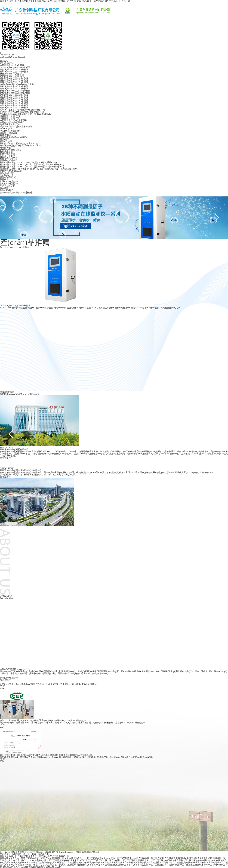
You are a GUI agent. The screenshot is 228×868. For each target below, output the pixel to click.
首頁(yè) (4, 61)
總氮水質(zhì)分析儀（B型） (13, 76)
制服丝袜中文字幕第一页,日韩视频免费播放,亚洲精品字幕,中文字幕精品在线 (112, 865)
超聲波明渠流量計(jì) (10, 124)
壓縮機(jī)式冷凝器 (9, 160)
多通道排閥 (5, 135)
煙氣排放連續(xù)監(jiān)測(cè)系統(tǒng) (19, 143)
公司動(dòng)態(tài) (9, 184)
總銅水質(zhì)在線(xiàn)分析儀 (14, 80)
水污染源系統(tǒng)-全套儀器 (14, 120)
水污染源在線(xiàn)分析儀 (12, 65)
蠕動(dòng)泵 (6, 141)
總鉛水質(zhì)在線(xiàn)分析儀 (14, 95)
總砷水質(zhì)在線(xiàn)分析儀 (14, 99)
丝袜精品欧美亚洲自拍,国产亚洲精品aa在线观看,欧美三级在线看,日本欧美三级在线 (70, 863)
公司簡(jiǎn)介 (7, 175)
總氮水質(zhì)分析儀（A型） (13, 74)
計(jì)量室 (4, 139)
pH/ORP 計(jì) (6, 129)
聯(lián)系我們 (7, 190)
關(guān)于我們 (7, 173)
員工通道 (4, 188)
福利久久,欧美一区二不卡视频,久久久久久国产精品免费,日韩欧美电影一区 (35, 856)
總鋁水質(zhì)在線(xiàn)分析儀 (14, 78)
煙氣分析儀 (5, 148)
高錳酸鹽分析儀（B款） (11, 118)
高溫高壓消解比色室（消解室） (15, 137)
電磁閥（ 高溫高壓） (10, 133)
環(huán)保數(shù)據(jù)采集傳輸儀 (16, 127)
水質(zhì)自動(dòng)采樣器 (12, 122)
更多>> (26, 247)
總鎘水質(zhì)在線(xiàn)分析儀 (14, 97)
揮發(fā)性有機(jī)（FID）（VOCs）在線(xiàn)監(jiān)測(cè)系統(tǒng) (32, 165)
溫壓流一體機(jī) (8, 156)
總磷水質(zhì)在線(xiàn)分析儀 (14, 72)
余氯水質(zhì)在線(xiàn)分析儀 (14, 105)
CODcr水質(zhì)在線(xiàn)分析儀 (15, 67)
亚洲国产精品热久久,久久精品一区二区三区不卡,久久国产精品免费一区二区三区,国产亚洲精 (130, 858)
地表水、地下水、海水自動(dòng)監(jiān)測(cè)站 (23, 110)
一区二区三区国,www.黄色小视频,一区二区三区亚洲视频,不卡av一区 (180, 865)
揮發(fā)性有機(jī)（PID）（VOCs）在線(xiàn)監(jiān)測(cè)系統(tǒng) (32, 167)
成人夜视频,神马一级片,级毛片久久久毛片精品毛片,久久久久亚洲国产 (44, 865)
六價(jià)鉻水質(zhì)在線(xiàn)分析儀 (17, 84)
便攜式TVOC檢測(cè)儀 (11, 171)
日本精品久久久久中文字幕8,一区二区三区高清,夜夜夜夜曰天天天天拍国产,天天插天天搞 (57, 860)
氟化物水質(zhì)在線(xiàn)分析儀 (15, 91)
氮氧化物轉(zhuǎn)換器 (11, 150)
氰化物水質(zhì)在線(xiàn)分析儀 (15, 93)
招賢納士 (4, 179)
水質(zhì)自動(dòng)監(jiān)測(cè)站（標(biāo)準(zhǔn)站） (27, 114)
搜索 (29, 193)
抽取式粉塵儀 (6, 152)
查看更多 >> (6, 458)
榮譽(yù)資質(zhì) (8, 177)
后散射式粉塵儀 (7, 154)
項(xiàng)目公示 (7, 186)
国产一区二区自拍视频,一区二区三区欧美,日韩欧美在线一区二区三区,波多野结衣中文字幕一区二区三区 (147, 860)
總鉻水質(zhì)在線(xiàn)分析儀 (14, 86)
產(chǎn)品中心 (7, 63)
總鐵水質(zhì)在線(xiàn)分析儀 (14, 89)
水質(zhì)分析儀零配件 (10, 131)
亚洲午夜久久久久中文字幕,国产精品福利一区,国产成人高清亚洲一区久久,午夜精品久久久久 (43, 858)
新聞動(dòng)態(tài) (9, 181)
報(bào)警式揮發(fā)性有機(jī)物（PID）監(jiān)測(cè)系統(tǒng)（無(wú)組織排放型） (40, 169)
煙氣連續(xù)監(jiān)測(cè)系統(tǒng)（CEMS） (22, 146)
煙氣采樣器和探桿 (8, 158)
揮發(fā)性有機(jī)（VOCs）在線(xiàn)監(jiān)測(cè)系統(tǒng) (28, 162)
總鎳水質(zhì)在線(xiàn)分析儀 (14, 82)
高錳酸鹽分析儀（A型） (11, 116)
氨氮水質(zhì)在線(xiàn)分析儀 (14, 70)
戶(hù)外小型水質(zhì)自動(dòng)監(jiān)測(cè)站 (22, 112)
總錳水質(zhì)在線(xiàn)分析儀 (14, 101)
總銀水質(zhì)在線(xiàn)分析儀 (14, 108)
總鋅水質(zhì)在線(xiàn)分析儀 (14, 103)
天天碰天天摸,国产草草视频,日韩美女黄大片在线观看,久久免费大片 (141, 863)
